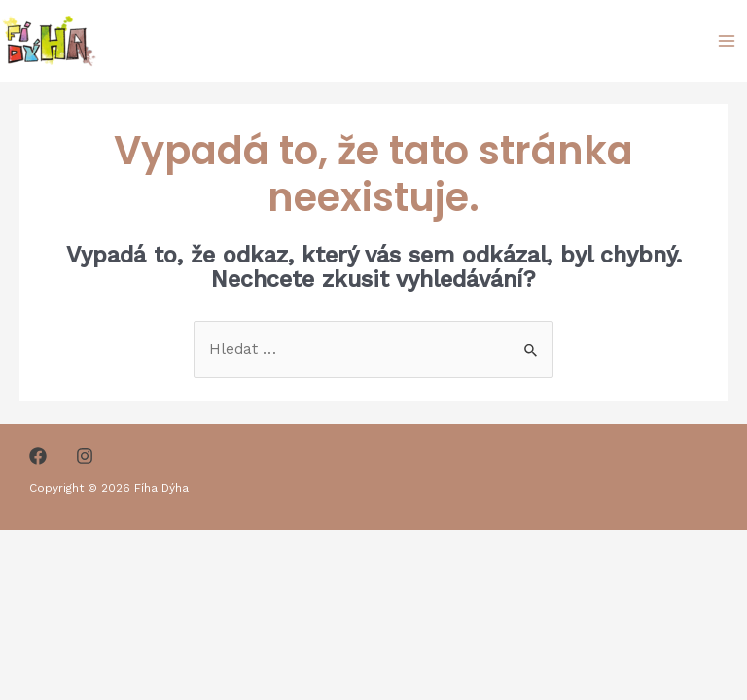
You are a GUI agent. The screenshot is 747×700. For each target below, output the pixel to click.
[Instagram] (85, 456)
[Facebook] (38, 456)
